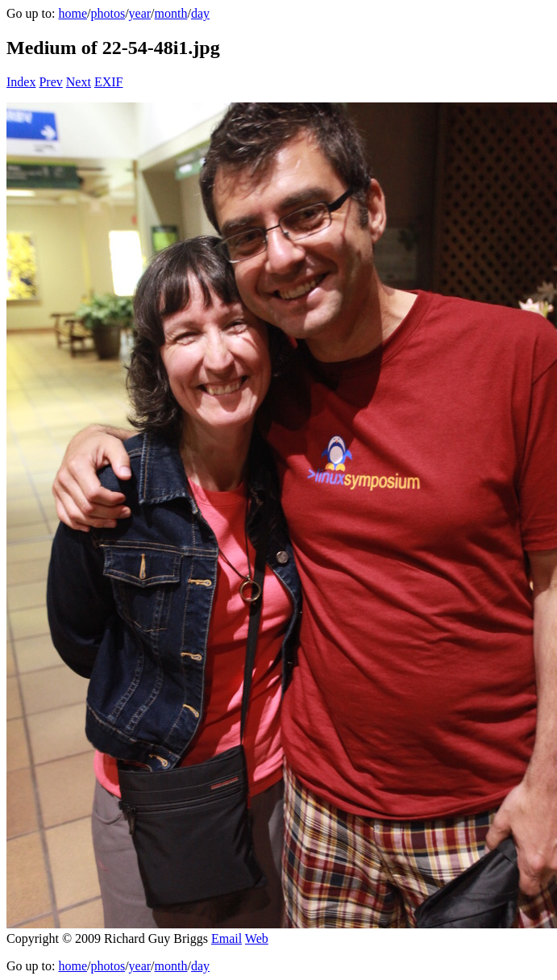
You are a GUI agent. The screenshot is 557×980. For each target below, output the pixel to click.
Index (21, 82)
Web (257, 938)
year (140, 13)
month (171, 13)
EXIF (109, 82)
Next (79, 82)
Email (227, 938)
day (200, 13)
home (73, 13)
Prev (50, 82)
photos (108, 13)
